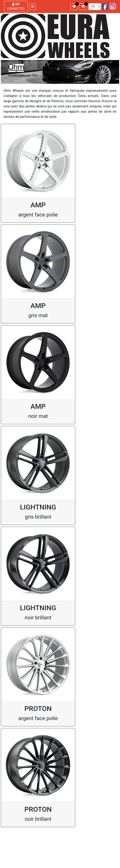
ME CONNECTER (16, 6)
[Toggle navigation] (33, 7)
